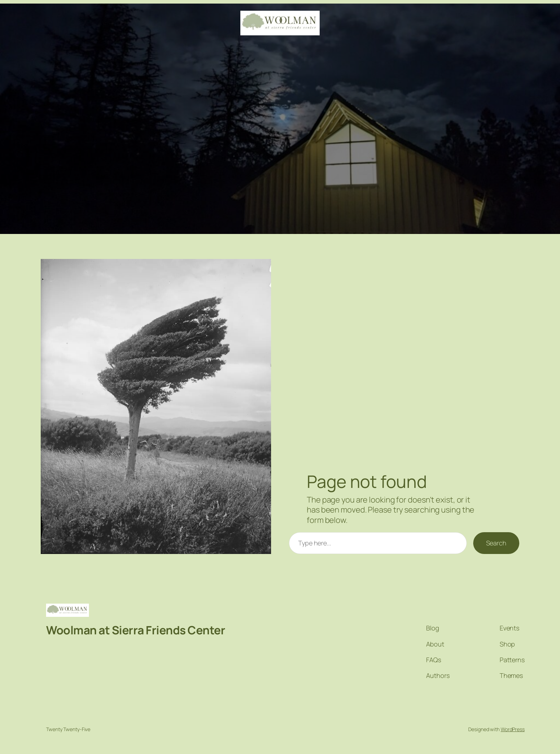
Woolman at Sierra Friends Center (136, 630)
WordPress (513, 729)
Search (496, 543)
